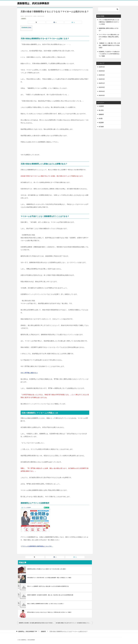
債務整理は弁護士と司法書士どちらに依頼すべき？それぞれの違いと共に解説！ (47, 569)
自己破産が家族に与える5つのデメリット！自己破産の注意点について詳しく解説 (74, 623)
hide (30, 28)
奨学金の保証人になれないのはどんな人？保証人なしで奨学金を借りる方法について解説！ (50, 612)
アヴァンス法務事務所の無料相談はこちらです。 (37, 546)
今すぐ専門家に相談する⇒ (29, 373)
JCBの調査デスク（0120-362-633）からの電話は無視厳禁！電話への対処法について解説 (49, 578)
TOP (28, 631)
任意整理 (101, 106)
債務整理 (23, 19)
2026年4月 (102, 67)
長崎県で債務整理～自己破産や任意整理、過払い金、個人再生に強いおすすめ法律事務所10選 (50, 595)
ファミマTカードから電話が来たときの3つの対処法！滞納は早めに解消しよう (109, 37)
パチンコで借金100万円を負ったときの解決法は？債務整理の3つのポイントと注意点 (109, 22)
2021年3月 (102, 95)
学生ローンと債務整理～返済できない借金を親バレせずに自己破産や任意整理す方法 (48, 586)
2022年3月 (102, 79)
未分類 (101, 118)
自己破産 (101, 127)
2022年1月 (102, 83)
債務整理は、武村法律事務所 (34, 3)
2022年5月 (102, 71)
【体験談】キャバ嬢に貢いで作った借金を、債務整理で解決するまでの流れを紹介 (109, 45)
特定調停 (101, 123)
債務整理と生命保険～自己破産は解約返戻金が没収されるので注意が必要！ (37, 623)
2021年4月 (102, 91)
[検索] (109, 9)
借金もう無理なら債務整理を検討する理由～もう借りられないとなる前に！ (46, 604)
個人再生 (101, 110)
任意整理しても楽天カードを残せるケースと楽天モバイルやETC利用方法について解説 (109, 54)
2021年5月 (102, 87)
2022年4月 (102, 75)
